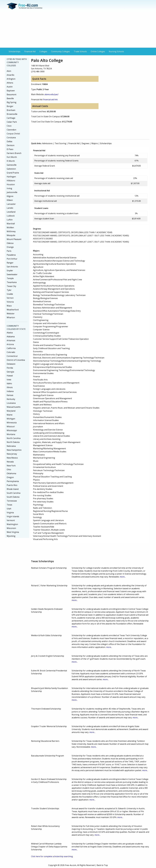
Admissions (47, 143)
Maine (10, 415)
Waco (9, 306)
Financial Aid (30, 51)
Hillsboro (11, 181)
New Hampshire (14, 450)
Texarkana (12, 282)
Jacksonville (12, 192)
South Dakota (13, 497)
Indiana (10, 391)
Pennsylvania (13, 481)
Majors (95, 143)
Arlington (11, 79)
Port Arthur (12, 259)
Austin (10, 87)
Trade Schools (80, 51)
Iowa (9, 380)
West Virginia (13, 532)
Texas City (11, 286)
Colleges (43, 51)
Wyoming (11, 536)
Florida (10, 368)
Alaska (10, 333)
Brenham (11, 110)
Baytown (11, 91)
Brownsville (12, 114)
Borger (10, 106)
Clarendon (11, 130)
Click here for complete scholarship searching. (52, 856)
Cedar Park (12, 122)
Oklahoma (11, 473)
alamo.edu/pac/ (51, 94)
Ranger (10, 263)
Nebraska (11, 446)
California (11, 348)
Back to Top (102, 865)
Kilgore (10, 196)
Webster (11, 314)
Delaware (11, 364)
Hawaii (10, 376)
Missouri (11, 426)
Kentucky (11, 399)
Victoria (10, 302)
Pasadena (11, 255)
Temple (10, 278)
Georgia (10, 372)
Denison (11, 145)
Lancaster (11, 204)
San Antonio (12, 267)
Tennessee (12, 501)
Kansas (10, 395)
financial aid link (50, 100)
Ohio (9, 470)
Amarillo (10, 75)
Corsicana (11, 138)
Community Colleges (60, 51)
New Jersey (12, 454)
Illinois (10, 387)
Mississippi (12, 430)
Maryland (11, 411)
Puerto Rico (12, 485)
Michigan (11, 419)
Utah (9, 509)
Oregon (10, 477)
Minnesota (12, 423)
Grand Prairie (13, 173)
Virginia (10, 513)
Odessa (10, 243)
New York (11, 466)
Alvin (9, 71)
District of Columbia (16, 360)
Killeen (10, 200)
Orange (10, 247)
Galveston (11, 169)
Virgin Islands (13, 516)
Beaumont (12, 94)
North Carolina (14, 438)
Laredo (10, 208)
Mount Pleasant (14, 239)
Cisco (9, 126)
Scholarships (15, 51)
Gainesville (12, 165)
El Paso (10, 149)
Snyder (10, 271)
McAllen (10, 227)
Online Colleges (98, 51)
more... (123, 577)
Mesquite (11, 235)
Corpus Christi (13, 134)
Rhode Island (13, 489)
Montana (11, 434)
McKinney (11, 231)
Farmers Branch (14, 153)
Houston (11, 184)
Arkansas (11, 340)
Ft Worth (11, 161)
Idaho (9, 383)
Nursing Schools (116, 51)
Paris (9, 251)
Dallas (10, 141)
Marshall (11, 224)
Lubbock (11, 216)
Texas (9, 505)
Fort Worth (12, 157)
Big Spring (12, 102)
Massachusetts (14, 407)
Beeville (10, 98)
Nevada (10, 462)
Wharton (11, 317)
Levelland (11, 212)
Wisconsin (11, 528)
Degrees (85, 143)
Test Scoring (60, 143)
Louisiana (11, 403)
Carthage (11, 118)
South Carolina (14, 493)
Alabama (11, 337)
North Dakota (13, 442)
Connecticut (12, 356)
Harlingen (11, 177)
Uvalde (10, 294)
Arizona (10, 344)
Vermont (11, 520)
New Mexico (12, 458)
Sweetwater (12, 274)
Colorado (11, 352)
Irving (9, 188)
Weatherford (13, 310)
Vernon (10, 298)
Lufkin (10, 220)
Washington (12, 524)
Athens (10, 83)
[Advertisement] (78, 29)
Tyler (9, 290)
